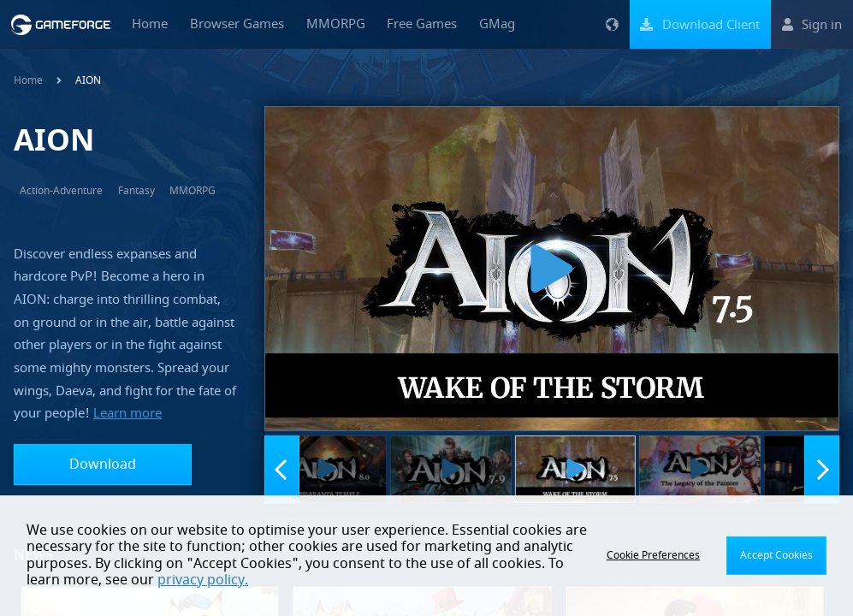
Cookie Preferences (653, 555)
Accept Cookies (776, 555)
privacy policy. (203, 580)
